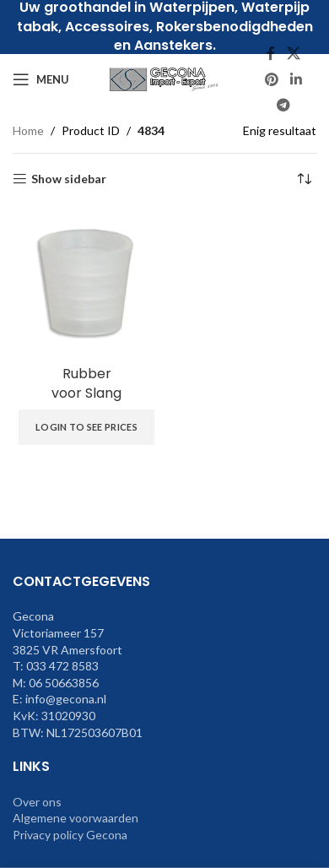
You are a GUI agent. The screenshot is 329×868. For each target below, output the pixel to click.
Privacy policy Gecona (70, 835)
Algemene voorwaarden (76, 818)
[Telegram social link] (283, 105)
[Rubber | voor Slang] (86, 282)
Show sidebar (69, 179)
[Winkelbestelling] (304, 179)
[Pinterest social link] (272, 79)
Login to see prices (86, 427)
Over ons (37, 802)
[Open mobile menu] (41, 79)
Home (28, 130)
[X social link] (293, 54)
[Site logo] (164, 78)
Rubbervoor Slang (86, 383)
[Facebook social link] (271, 54)
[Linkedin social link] (296, 79)
